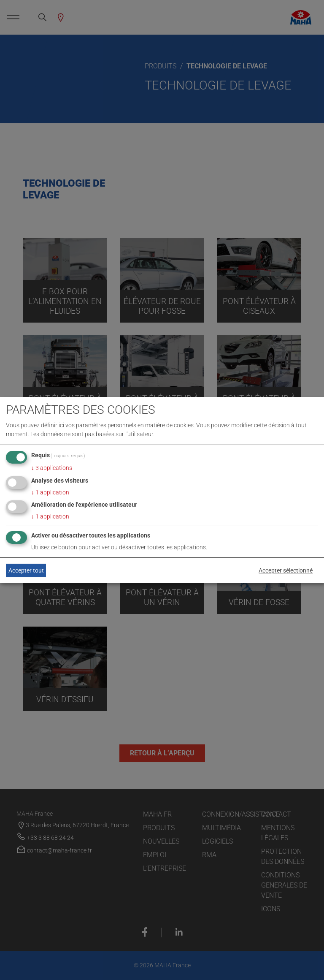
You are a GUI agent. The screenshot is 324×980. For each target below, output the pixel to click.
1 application (50, 492)
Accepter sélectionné (286, 570)
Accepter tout (26, 570)
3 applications (52, 468)
